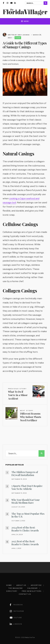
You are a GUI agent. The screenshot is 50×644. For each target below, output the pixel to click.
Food (18, 38)
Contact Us (25, 594)
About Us (21, 585)
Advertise (36, 585)
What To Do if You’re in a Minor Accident (18, 394)
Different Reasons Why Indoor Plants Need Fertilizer (31, 416)
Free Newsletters (32, 591)
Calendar (32, 588)
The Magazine (16, 588)
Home (9, 585)
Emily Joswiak (24, 35)
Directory (12, 591)
